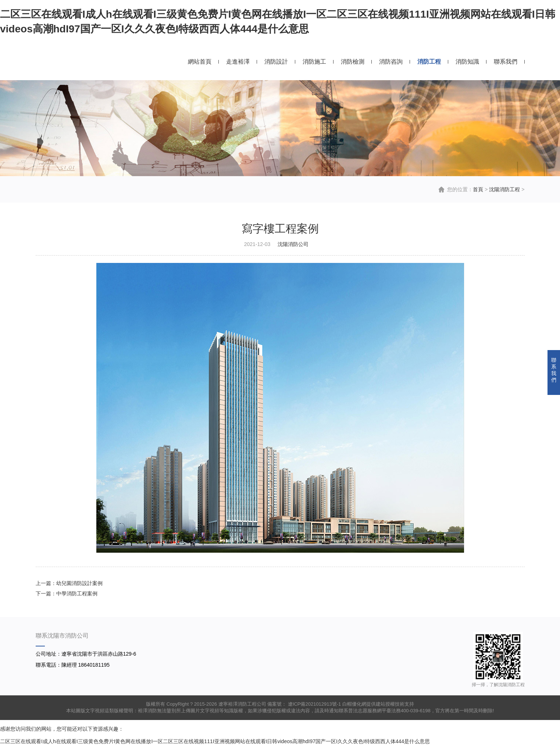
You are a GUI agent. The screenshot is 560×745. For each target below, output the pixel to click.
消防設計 (276, 62)
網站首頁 (200, 62)
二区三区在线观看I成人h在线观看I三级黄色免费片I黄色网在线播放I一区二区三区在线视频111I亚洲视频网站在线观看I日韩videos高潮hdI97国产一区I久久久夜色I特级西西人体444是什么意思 (215, 741)
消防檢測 (353, 62)
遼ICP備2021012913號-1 (314, 704)
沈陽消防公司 (293, 244)
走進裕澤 (238, 62)
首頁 (478, 189)
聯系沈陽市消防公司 (62, 636)
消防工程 (429, 62)
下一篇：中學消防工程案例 (67, 593)
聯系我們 (506, 62)
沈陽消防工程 (504, 189)
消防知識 (467, 62)
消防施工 (314, 62)
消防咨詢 (391, 62)
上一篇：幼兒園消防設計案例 (69, 583)
